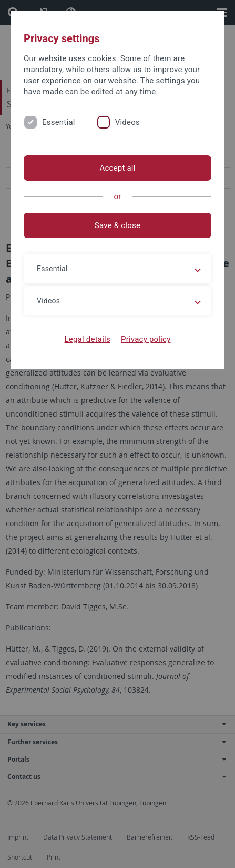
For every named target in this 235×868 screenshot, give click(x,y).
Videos (127, 122)
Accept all (117, 168)
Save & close (118, 225)
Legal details (88, 339)
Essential (59, 122)
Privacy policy (146, 339)
